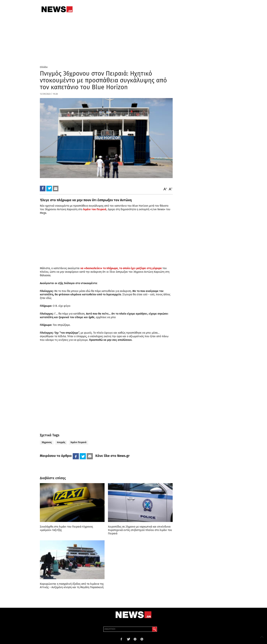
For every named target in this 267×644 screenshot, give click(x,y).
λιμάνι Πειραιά (78, 442)
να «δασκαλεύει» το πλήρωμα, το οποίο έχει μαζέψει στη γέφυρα (121, 268)
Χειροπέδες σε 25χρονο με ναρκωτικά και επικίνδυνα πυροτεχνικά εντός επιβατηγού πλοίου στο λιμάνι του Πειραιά (140, 530)
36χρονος (47, 442)
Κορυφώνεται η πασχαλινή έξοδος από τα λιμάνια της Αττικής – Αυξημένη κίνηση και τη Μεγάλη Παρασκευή (72, 586)
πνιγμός (61, 442)
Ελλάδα (44, 67)
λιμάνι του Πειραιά (95, 209)
